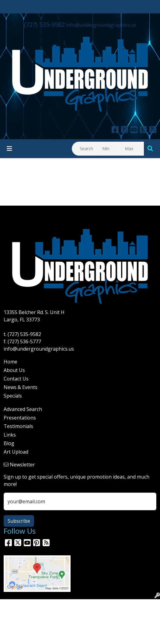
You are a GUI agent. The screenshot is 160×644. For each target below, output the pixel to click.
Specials (13, 396)
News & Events (21, 387)
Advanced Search (23, 409)
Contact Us (16, 379)
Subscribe (19, 521)
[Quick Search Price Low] (110, 149)
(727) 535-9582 (44, 25)
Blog (9, 443)
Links (10, 435)
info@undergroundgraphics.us (101, 25)
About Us (14, 370)
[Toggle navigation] (9, 149)
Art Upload (16, 452)
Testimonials (18, 426)
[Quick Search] (85, 149)
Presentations (20, 418)
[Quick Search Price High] (133, 149)
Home (10, 362)
